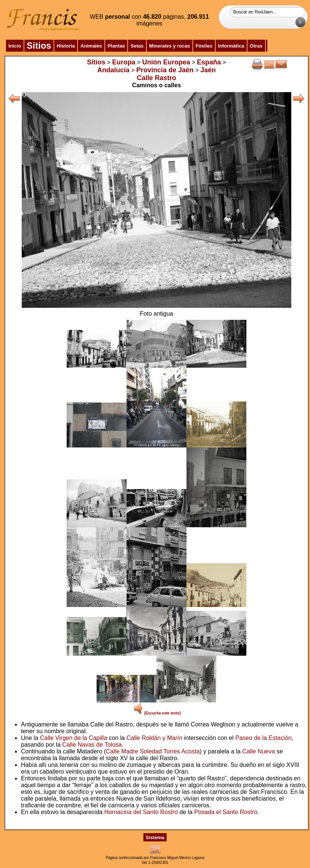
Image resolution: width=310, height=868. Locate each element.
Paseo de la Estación (263, 738)
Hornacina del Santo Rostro (141, 812)
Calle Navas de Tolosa (92, 745)
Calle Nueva (259, 751)
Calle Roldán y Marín (154, 738)
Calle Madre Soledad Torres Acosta (153, 751)
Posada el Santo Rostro (226, 812)
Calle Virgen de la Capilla (74, 738)
